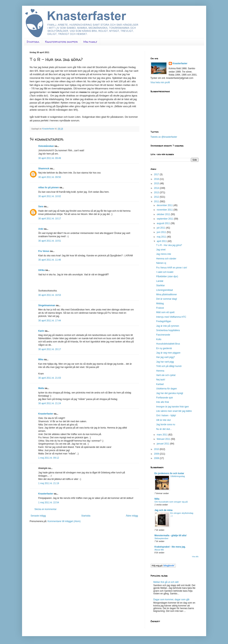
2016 (157, 179)
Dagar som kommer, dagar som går (172, 600)
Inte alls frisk (163, 402)
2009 (157, 454)
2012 (157, 197)
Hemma (160, 371)
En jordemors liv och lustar (169, 473)
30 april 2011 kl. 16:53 (50, 295)
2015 (157, 183)
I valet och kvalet (165, 272)
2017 (157, 174)
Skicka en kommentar (46, 509)
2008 (157, 458)
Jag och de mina (164, 510)
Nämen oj (161, 263)
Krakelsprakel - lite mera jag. (170, 547)
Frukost (160, 308)
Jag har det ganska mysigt (170, 393)
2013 (157, 192)
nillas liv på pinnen (49, 188)
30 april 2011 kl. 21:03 (50, 378)
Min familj (90, 42)
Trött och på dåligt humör (169, 366)
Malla (41, 388)
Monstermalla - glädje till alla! (171, 535)
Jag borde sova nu (166, 424)
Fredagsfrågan (164, 321)
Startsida (33, 42)
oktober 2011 (164, 214)
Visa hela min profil (160, 82)
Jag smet (161, 250)
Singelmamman (47, 305)
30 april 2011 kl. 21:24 (50, 403)
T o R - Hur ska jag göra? (169, 245)
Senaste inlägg (38, 516)
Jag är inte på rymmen (168, 326)
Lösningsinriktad (164, 290)
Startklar (160, 285)
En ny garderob (164, 348)
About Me (159, 550)
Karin (41, 331)
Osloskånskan (46, 146)
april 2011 (162, 241)
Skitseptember (162, 538)
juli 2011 (161, 228)
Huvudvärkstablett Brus (168, 344)
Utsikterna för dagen (166, 389)
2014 (157, 188)
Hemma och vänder (166, 259)
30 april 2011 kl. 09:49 (50, 158)
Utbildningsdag (178, 476)
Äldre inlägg (132, 516)
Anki (41, 229)
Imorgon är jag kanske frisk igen (172, 407)
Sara (41, 206)
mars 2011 (162, 435)
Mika (41, 359)
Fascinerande (163, 335)
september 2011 (165, 219)
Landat (160, 281)
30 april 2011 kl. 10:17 (50, 219)
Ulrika (42, 270)
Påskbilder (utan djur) (167, 276)
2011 (157, 202)
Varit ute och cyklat (166, 375)
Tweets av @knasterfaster (164, 137)
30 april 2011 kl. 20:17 (50, 349)
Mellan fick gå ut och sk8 (166, 582)
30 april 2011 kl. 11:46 (50, 260)
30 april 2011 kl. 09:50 (50, 177)
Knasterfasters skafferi (61, 42)
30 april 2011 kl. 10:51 (50, 241)
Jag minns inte (163, 254)
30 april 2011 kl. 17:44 (50, 321)
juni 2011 (162, 232)
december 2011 (165, 205)
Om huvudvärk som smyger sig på (171, 502)
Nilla (157, 499)
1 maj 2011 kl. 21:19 (49, 483)
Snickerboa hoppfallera (168, 330)
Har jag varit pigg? (165, 357)
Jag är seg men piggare (168, 353)
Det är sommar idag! (167, 299)
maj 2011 (162, 237)
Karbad (160, 384)
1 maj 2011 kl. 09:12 (49, 458)
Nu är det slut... (164, 429)
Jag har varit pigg (165, 362)
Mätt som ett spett (165, 312)
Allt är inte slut (163, 420)
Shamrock (44, 169)
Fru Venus (44, 251)
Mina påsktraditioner (166, 294)
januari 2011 (163, 444)
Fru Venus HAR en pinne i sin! (172, 268)
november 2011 (165, 210)
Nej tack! (161, 380)
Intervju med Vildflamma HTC (171, 317)
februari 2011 (164, 439)
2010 (157, 449)
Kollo (159, 339)
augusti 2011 (164, 223)
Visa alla (195, 557)
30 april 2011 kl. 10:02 (50, 196)
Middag (160, 303)
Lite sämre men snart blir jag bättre (174, 411)
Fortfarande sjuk (164, 398)
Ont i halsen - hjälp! (166, 415)
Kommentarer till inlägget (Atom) (64, 521)
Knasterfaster (46, 414)
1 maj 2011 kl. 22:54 (49, 503)
